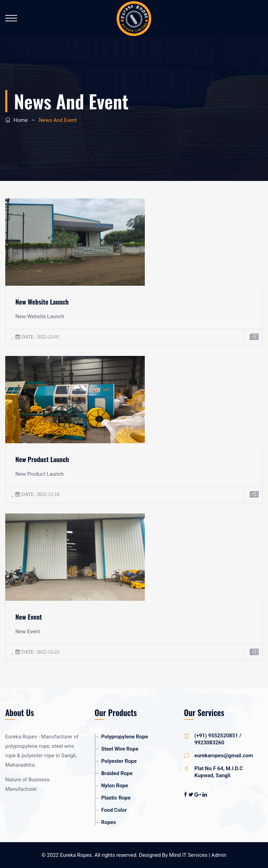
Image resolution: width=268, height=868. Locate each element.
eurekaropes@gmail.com (224, 756)
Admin (219, 855)
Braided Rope (117, 773)
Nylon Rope (115, 786)
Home (21, 120)
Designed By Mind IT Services (174, 855)
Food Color (114, 810)
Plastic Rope (116, 798)
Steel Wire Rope (120, 749)
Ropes (109, 822)
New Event (29, 617)
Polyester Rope (119, 761)
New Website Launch (42, 301)
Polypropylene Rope (125, 737)
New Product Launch (42, 459)
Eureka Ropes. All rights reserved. (99, 855)
